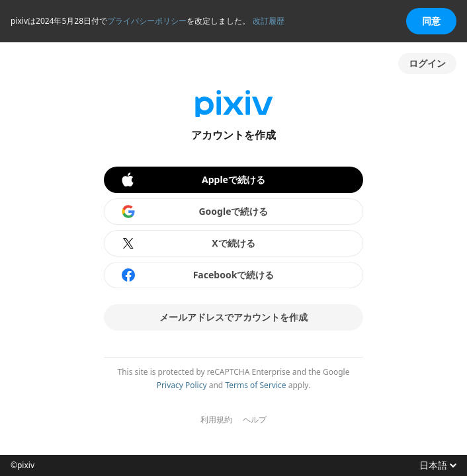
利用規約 (216, 420)
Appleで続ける (192, 180)
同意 (431, 21)
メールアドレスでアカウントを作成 (233, 317)
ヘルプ (255, 420)
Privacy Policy (182, 385)
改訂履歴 (269, 21)
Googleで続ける (194, 212)
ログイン (427, 63)
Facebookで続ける (197, 275)
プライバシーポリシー (147, 21)
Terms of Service (255, 385)
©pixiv (22, 465)
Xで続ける (188, 243)
